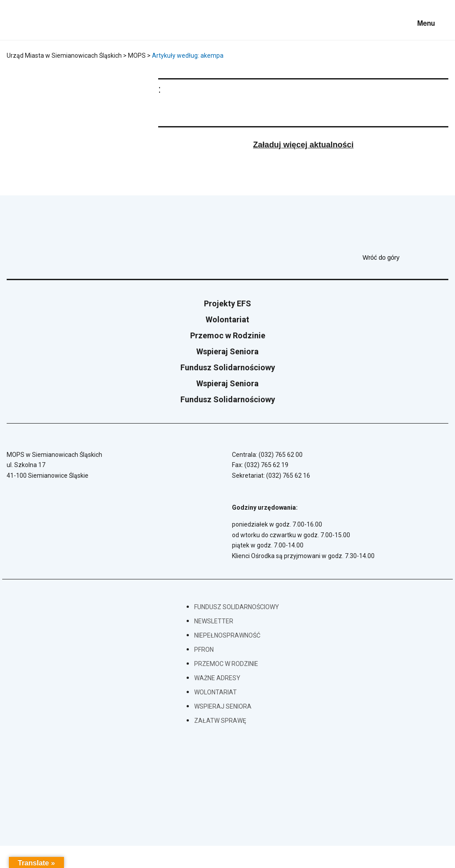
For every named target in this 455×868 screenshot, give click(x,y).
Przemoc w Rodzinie (228, 335)
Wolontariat (227, 319)
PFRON (204, 650)
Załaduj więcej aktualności (303, 145)
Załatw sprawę (220, 721)
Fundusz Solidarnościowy (228, 367)
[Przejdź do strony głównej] (31, 20)
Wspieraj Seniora (227, 351)
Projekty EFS (227, 303)
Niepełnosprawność (227, 635)
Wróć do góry (405, 258)
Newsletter (214, 621)
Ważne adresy (217, 678)
